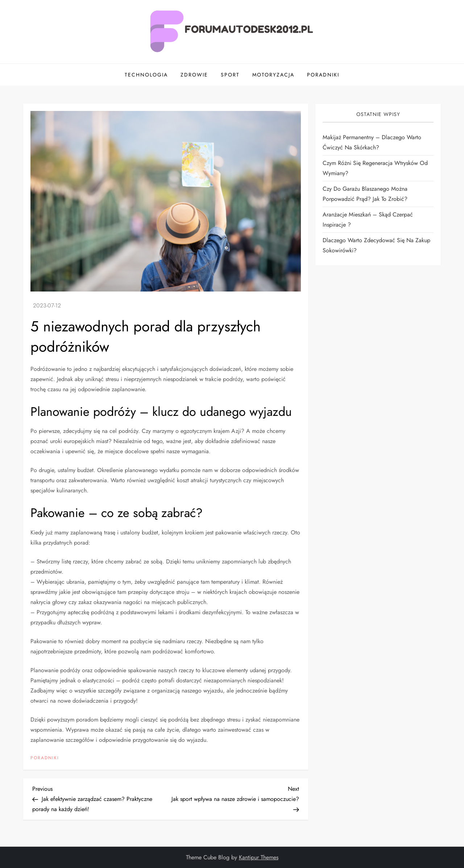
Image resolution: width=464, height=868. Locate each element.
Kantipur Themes (259, 857)
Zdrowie (194, 75)
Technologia (146, 75)
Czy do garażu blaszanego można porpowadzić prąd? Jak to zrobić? (365, 194)
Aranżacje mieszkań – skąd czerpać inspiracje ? (368, 220)
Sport (230, 75)
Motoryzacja (273, 75)
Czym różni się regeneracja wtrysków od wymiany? (375, 168)
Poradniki (323, 75)
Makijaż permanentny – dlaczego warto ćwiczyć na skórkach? (372, 142)
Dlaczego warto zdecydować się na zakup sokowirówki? (376, 245)
